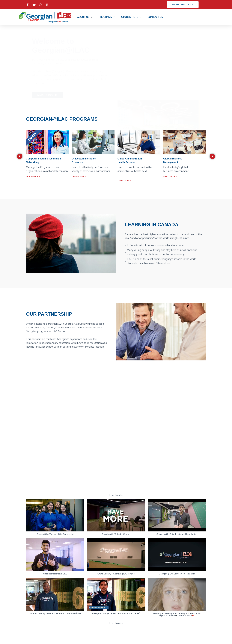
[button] (85, 17)
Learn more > (33, 176)
